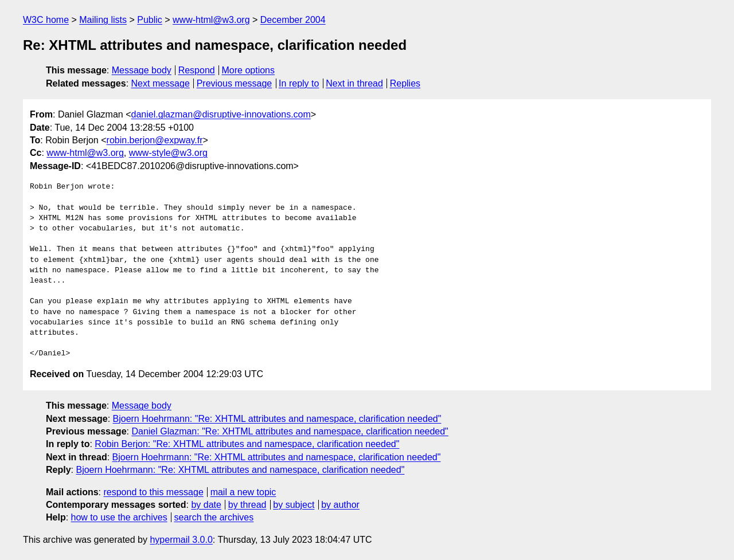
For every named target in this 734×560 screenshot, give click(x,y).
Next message (161, 83)
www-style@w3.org (168, 153)
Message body (142, 70)
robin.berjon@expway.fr (155, 140)
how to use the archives (119, 517)
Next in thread (354, 83)
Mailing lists (103, 20)
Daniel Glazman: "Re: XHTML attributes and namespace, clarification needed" (290, 431)
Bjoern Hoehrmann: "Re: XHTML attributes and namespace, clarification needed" (277, 419)
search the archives (214, 517)
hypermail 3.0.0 (181, 540)
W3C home (46, 20)
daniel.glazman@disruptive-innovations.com (221, 114)
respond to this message (153, 492)
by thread (247, 505)
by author (340, 505)
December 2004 (293, 20)
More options (249, 70)
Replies (405, 83)
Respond (197, 70)
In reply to (299, 83)
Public (150, 20)
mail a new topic (243, 492)
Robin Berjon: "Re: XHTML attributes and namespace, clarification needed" (247, 444)
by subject (294, 505)
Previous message (235, 83)
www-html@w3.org (211, 20)
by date (206, 505)
